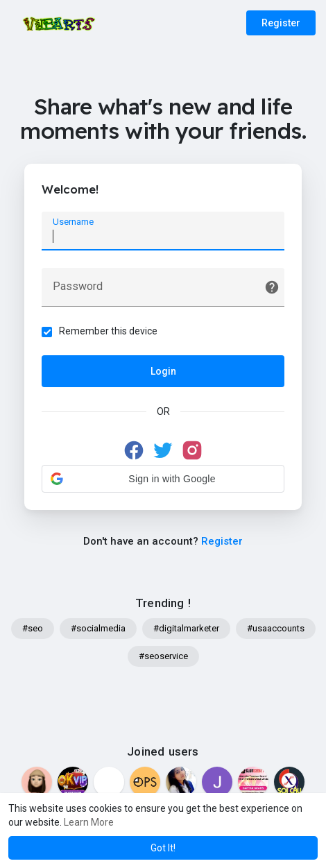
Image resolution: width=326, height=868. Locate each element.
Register (281, 23)
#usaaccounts (276, 628)
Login (163, 371)
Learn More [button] (89, 822)
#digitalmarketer (186, 628)
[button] (163, 479)
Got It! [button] (163, 848)
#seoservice (163, 656)
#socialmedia (98, 628)
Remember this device (108, 331)
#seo (33, 628)
